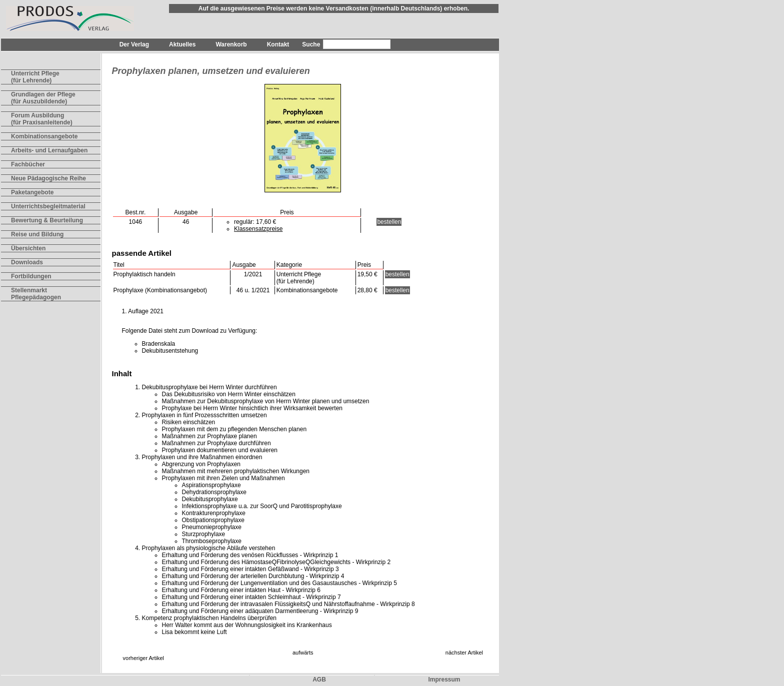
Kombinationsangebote (44, 136)
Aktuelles (182, 44)
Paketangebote (32, 192)
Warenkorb (231, 44)
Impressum (444, 680)
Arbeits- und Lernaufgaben (49, 150)
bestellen (389, 222)
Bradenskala (159, 344)
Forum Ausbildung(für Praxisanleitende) (42, 119)
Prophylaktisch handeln (144, 274)
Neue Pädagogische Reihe (48, 178)
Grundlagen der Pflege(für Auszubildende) (43, 98)
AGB (319, 680)
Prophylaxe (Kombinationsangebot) (160, 290)
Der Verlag (134, 44)
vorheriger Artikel (144, 658)
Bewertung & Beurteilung (47, 220)
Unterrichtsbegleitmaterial (48, 206)
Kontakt (278, 44)
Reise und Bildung (37, 234)
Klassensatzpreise (258, 229)
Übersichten (28, 248)
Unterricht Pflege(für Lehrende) (35, 77)
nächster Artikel (464, 653)
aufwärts (303, 653)
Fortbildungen (31, 276)
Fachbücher (28, 164)
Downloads (27, 262)
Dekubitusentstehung (170, 351)
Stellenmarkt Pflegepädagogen (36, 294)
